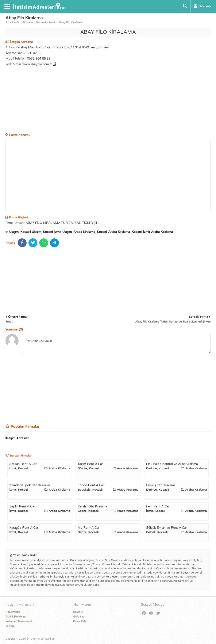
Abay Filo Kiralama (70, 23)
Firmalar (28, 23)
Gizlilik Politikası (16, 617)
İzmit (52, 23)
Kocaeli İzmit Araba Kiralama (152, 232)
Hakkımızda (13, 612)
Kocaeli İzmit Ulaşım (57, 232)
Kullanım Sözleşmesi (19, 621)
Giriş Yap (79, 617)
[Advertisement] (108, 100)
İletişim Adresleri (17, 438)
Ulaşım (14, 232)
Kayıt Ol (78, 612)
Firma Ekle (80, 621)
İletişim (10, 626)
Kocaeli (41, 23)
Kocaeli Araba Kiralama (113, 232)
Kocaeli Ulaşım (31, 232)
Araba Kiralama (84, 232)
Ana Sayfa (12, 23)
